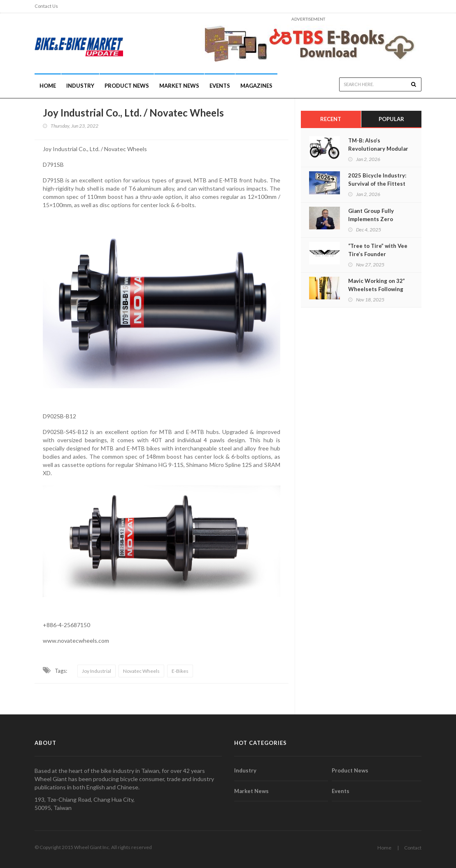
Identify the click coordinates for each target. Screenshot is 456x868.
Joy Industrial (97, 671)
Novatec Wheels (141, 671)
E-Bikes (180, 671)
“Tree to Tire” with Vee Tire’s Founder (378, 250)
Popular (391, 119)
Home (48, 86)
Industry (245, 770)
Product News (127, 86)
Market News (179, 86)
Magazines (256, 86)
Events (220, 86)
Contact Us (46, 6)
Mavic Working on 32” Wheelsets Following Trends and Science (377, 289)
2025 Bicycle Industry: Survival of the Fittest (377, 180)
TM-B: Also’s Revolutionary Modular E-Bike (378, 149)
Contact (413, 848)
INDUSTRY (80, 86)
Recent (331, 119)
